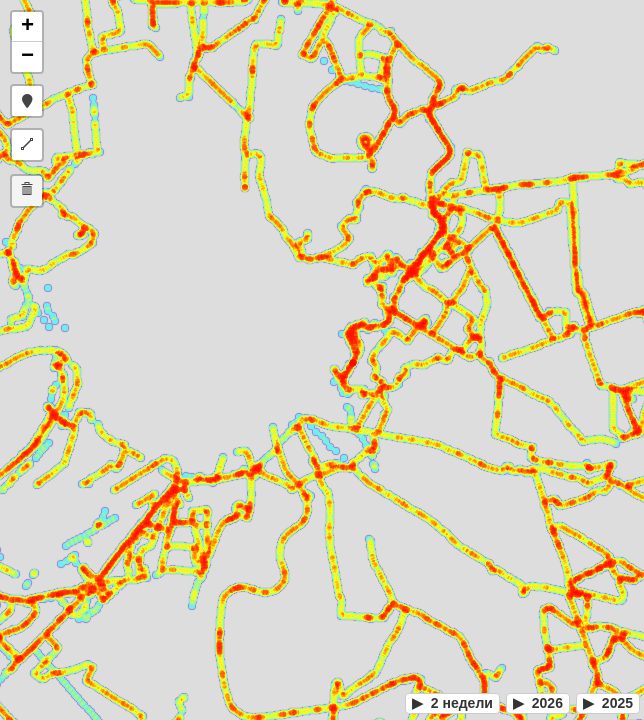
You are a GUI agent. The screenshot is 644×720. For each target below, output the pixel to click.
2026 (538, 703)
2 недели (452, 703)
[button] (27, 27)
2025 (608, 703)
